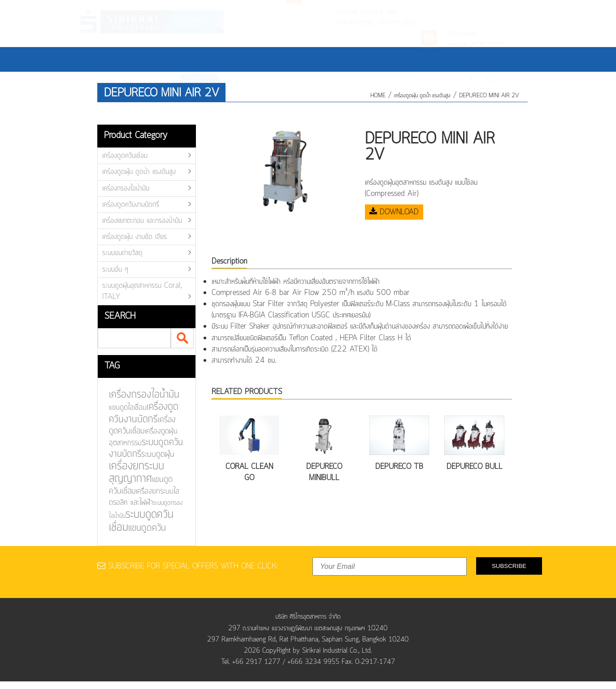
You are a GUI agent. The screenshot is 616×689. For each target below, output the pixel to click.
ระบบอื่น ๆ (115, 269)
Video (350, 59)
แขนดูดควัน (142, 528)
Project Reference (252, 59)
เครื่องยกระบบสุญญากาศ (132, 472)
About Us (149, 59)
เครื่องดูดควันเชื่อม (125, 156)
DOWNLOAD (394, 212)
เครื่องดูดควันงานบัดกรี (131, 204)
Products (194, 59)
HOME (378, 96)
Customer (310, 59)
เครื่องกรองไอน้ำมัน (126, 188)
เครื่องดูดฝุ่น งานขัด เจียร (134, 237)
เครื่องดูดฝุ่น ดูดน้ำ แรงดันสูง (422, 96)
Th (447, 58)
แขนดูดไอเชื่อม (123, 409)
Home (109, 59)
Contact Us (393, 59)
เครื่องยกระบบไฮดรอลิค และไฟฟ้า (139, 497)
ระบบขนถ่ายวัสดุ (122, 253)
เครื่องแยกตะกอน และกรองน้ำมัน (142, 221)
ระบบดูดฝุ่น (153, 455)
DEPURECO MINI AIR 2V (489, 96)
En (462, 58)
